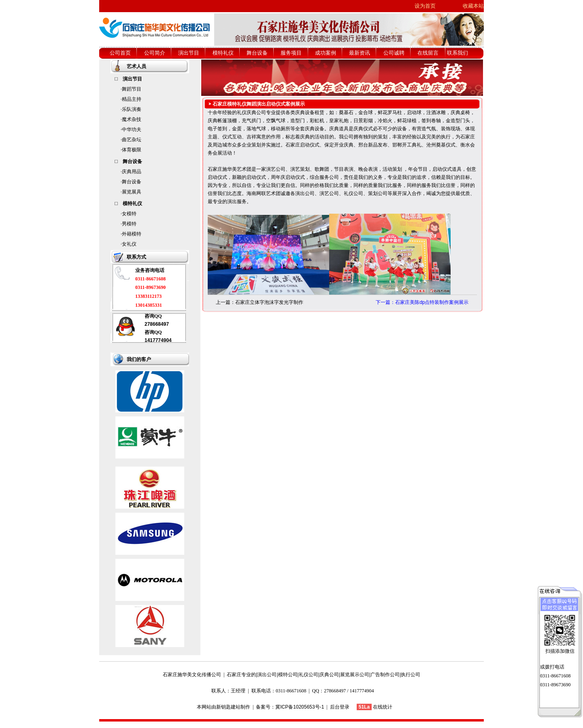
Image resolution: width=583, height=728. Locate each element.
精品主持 (132, 99)
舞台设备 (132, 182)
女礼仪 (129, 244)
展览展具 (132, 192)
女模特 (129, 214)
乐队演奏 (132, 109)
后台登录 (340, 707)
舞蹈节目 (132, 89)
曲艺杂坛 (132, 140)
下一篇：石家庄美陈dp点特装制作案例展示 (422, 302)
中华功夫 (132, 129)
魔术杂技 (132, 119)
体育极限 (132, 150)
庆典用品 (132, 172)
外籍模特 (132, 234)
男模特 (129, 224)
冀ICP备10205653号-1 (300, 707)
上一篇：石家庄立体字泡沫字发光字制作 (260, 302)
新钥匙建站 (228, 707)
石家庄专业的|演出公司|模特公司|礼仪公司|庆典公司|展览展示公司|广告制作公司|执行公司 (323, 675)
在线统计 (383, 707)
